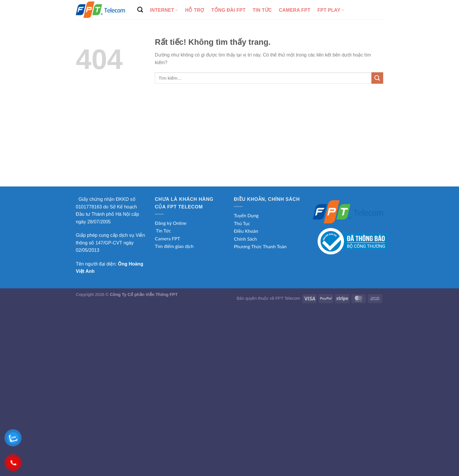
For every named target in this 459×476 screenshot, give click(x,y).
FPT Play (331, 10)
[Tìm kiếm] (140, 10)
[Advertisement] (229, 143)
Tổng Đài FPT (228, 10)
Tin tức (262, 10)
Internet (164, 10)
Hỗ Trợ (195, 10)
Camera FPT (295, 10)
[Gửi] (377, 78)
